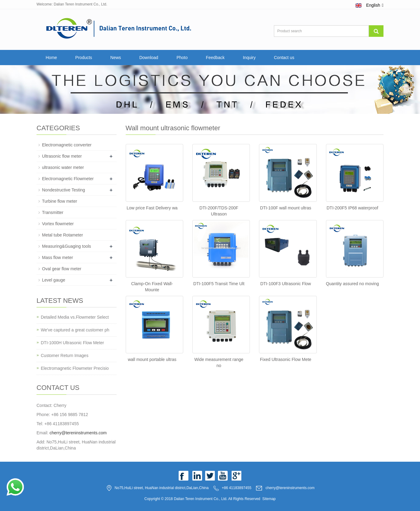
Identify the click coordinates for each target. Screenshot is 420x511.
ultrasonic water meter (63, 167)
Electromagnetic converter (67, 145)
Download (149, 58)
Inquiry (249, 58)
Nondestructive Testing (63, 190)
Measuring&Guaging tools (66, 246)
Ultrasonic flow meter (62, 156)
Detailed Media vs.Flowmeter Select (75, 317)
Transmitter (53, 212)
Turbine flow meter (60, 201)
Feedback (215, 58)
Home (51, 58)
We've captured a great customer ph (75, 330)
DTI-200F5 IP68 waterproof (352, 208)
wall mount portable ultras (152, 359)
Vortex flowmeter (58, 224)
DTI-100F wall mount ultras (285, 208)
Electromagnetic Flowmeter (68, 179)
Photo (182, 58)
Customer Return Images (65, 355)
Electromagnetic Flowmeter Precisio (75, 368)
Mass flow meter (58, 257)
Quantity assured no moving (352, 284)
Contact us (284, 58)
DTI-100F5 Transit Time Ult (219, 284)
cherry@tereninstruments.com (78, 433)
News (116, 58)
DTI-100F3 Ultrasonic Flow (286, 284)
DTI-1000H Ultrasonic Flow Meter (72, 343)
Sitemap (269, 499)
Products (84, 58)
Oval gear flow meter (62, 269)
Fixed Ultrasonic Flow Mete (286, 359)
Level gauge (54, 280)
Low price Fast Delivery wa (152, 208)
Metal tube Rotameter (63, 235)
